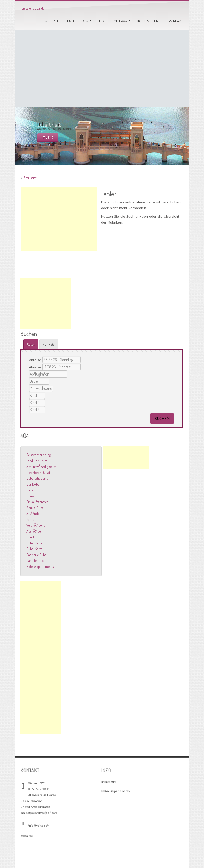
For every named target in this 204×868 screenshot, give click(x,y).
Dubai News (172, 21)
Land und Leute (37, 461)
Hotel (72, 21)
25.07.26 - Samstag (62, 360)
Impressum (109, 782)
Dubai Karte (34, 549)
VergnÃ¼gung (36, 525)
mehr (48, 137)
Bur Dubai (33, 484)
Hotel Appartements (40, 566)
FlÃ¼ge (103, 21)
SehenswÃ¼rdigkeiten (41, 467)
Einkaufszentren (37, 502)
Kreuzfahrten (147, 21)
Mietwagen (122, 21)
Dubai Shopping (37, 478)
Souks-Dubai (35, 508)
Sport (30, 537)
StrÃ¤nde (33, 514)
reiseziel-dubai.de (32, 8)
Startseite (53, 21)
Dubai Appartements (115, 791)
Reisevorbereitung (39, 455)
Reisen (87, 21)
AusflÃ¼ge (33, 531)
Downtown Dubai (38, 472)
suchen (162, 418)
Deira (30, 490)
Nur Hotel (49, 344)
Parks (30, 519)
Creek (30, 496)
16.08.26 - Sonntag (62, 367)
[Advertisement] (102, 69)
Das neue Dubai (37, 555)
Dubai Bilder (35, 543)
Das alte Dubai (36, 561)
